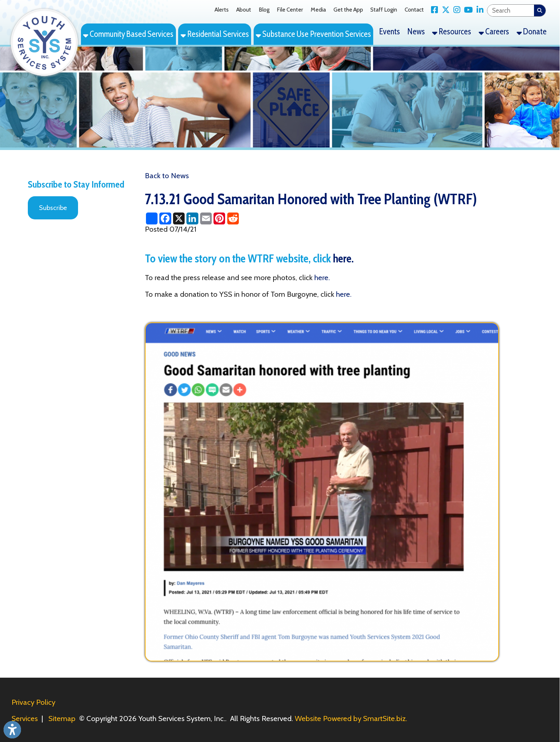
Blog (264, 10)
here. (343, 258)
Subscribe (53, 208)
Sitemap (62, 718)
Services (25, 718)
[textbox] (511, 10)
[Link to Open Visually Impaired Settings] (12, 730)
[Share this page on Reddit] (233, 218)
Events (390, 31)
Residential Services (215, 34)
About (244, 10)
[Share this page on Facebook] (165, 218)
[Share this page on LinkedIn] (192, 218)
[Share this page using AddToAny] (152, 218)
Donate (532, 31)
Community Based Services (128, 34)
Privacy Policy (33, 702)
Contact (414, 10)
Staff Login (384, 10)
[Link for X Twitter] (444, 10)
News (416, 31)
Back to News (167, 175)
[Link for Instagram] (455, 10)
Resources (452, 31)
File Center (290, 10)
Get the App (348, 10)
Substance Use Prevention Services (313, 34)
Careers (494, 31)
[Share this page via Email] (206, 218)
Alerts (222, 10)
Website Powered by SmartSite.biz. (351, 718)
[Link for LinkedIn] (478, 10)
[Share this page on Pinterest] (219, 218)
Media (318, 10)
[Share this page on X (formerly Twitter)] (179, 218)
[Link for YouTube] (466, 10)
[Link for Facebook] (433, 10)
